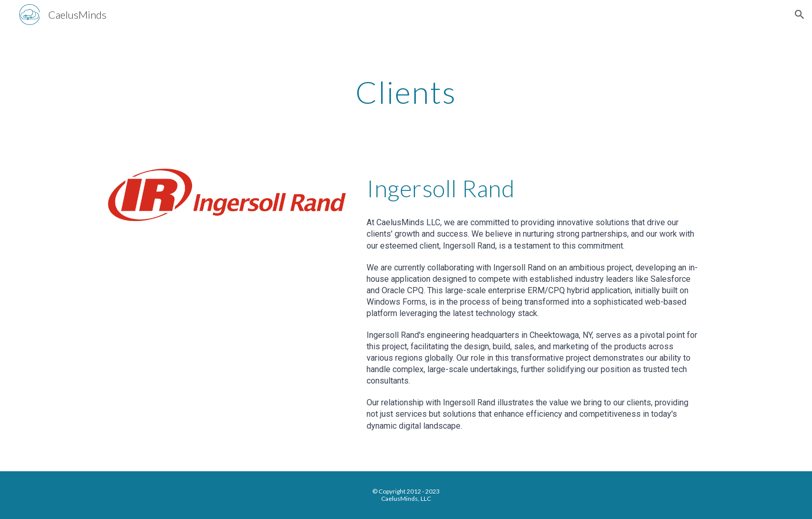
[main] (406, 92)
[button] (800, 15)
